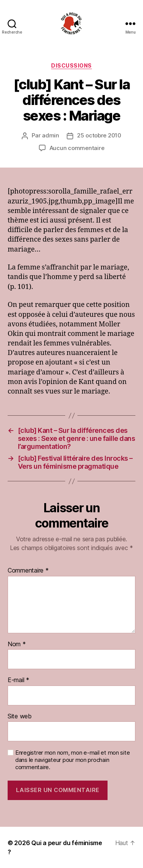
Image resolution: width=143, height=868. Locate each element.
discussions (71, 65)
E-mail (18, 680)
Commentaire (28, 571)
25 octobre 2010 (99, 135)
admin (51, 135)
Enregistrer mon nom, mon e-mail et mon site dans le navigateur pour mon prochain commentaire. (72, 760)
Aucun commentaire (77, 148)
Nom (17, 644)
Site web (20, 716)
